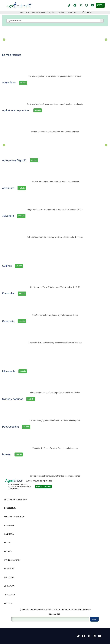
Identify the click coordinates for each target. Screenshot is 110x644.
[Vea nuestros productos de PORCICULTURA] (16, 505)
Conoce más (25, 12)
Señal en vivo (86, 12)
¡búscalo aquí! (55, 614)
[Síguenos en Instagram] (94, 636)
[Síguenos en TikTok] (69, 5)
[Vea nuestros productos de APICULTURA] (16, 583)
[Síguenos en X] (81, 5)
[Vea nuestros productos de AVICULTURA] (16, 574)
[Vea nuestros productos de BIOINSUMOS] (16, 565)
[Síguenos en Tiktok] (78, 636)
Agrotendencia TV (38, 12)
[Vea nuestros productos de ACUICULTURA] (16, 591)
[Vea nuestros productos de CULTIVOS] (16, 548)
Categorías (51, 12)
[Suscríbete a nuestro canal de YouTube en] (92, 5)
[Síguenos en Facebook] (75, 5)
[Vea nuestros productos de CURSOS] (16, 539)
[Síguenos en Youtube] (100, 636)
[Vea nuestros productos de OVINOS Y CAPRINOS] (16, 557)
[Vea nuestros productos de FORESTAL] (16, 600)
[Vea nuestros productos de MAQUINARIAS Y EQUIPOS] (16, 513)
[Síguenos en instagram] (86, 5)
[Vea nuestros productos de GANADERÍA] (16, 531)
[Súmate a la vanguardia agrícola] (55, 356)
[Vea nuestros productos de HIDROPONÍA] (16, 522)
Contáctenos (72, 12)
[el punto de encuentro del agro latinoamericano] (55, 251)
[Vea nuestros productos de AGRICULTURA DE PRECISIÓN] (16, 496)
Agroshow (61, 12)
